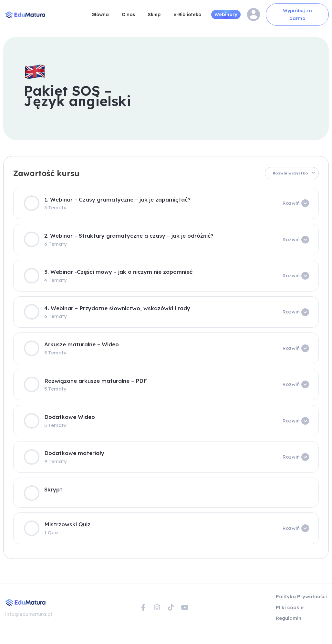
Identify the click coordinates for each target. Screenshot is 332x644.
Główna (100, 15)
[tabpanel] (166, 304)
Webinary (226, 15)
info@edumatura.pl (29, 614)
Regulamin (289, 618)
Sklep (154, 15)
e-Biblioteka (187, 15)
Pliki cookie (290, 607)
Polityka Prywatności (301, 596)
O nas (128, 15)
